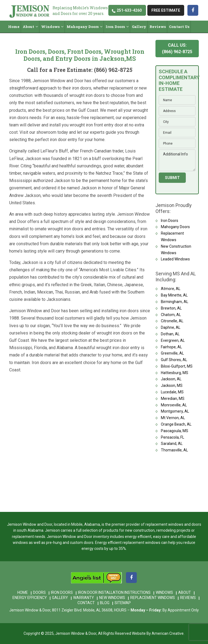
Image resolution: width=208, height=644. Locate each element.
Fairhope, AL (171, 347)
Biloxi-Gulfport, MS (177, 366)
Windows (164, 592)
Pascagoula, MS (175, 431)
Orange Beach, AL (176, 424)
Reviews (188, 598)
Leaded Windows (175, 259)
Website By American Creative (158, 633)
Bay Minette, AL (174, 295)
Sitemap (123, 603)
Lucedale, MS (172, 392)
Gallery (60, 598)
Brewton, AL (171, 308)
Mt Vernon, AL (173, 418)
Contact (86, 603)
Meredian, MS (173, 398)
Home (23, 592)
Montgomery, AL (175, 411)
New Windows (112, 598)
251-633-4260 (129, 10)
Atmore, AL (171, 289)
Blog (105, 603)
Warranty (84, 598)
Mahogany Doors (175, 227)
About (185, 592)
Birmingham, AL (175, 302)
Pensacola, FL (173, 437)
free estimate (166, 10)
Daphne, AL (171, 327)
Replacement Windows (153, 598)
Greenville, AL (172, 353)
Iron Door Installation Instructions (114, 592)
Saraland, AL (172, 444)
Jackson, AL (171, 379)
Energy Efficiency (30, 598)
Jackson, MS (172, 385)
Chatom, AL (171, 315)
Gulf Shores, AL (174, 360)
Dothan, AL (170, 334)
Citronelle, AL (172, 321)
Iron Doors (170, 221)
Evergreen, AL (173, 340)
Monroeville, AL (174, 405)
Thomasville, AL (174, 450)
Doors (39, 592)
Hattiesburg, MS (175, 373)
